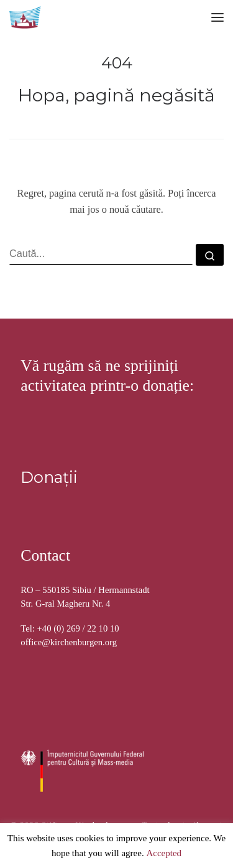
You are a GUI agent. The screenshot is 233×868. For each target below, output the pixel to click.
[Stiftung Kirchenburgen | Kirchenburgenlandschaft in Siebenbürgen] (26, 16)
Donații (49, 477)
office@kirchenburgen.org (69, 642)
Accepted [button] (164, 854)
